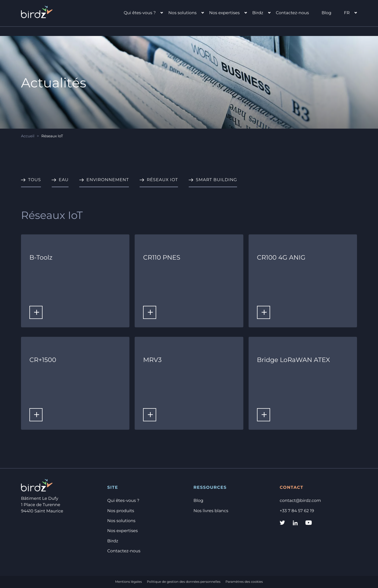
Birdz (258, 13)
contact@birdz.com (300, 501)
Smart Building (216, 180)
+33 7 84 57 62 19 (297, 511)
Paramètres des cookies (244, 582)
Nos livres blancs (211, 511)
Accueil (28, 136)
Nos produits (121, 511)
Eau (64, 180)
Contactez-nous (292, 13)
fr (347, 13)
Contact (292, 488)
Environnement (108, 180)
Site (113, 488)
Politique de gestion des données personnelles (184, 582)
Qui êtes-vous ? (140, 13)
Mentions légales (129, 582)
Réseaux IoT (162, 180)
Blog (326, 13)
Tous (35, 180)
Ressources (210, 488)
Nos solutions (182, 13)
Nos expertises (224, 13)
